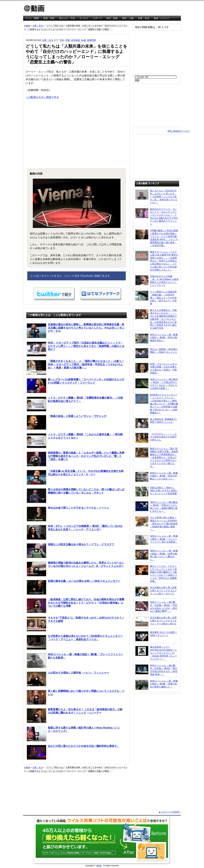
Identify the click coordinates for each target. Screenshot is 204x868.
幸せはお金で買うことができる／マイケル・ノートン (68, 514)
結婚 (84, 40)
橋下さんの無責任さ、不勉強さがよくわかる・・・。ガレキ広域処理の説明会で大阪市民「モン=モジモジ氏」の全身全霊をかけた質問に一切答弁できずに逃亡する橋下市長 (156, 319)
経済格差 (76, 40)
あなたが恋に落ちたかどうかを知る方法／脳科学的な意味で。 (73, 752)
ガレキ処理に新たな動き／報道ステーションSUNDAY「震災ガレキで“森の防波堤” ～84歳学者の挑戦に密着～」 (157, 523)
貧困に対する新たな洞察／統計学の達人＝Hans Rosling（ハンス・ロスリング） (73, 734)
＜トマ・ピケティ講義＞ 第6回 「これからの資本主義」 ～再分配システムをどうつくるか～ (75, 441)
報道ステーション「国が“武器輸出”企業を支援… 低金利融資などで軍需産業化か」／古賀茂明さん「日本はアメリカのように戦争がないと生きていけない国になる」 (157, 457)
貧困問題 (91, 40)
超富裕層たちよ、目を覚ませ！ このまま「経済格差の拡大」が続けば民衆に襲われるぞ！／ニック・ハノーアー (74, 716)
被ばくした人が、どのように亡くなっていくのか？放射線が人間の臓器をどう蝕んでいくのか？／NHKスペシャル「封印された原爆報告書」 (156, 574)
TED (62, 40)
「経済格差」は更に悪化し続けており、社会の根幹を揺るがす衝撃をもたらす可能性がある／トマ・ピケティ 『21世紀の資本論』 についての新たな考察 (75, 606)
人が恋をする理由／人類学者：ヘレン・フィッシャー (68, 679)
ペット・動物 (32, 18)
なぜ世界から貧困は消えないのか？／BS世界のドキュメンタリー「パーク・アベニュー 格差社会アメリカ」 (75, 642)
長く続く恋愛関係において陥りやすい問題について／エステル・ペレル (75, 697)
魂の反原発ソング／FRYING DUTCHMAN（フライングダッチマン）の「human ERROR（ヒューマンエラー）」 (156, 653)
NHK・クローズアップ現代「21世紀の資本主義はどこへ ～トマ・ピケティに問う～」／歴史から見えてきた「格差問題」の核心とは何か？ (75, 349)
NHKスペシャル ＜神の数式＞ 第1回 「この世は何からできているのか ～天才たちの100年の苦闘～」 (156, 384)
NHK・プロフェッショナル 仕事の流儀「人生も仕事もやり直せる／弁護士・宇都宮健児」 (156, 368)
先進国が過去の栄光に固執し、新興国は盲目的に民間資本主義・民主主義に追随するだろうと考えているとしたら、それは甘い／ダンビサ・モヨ (75, 331)
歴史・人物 (128, 18)
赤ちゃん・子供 (67, 18)
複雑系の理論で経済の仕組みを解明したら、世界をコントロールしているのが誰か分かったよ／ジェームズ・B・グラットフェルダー (75, 569)
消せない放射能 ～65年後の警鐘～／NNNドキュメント (156, 353)
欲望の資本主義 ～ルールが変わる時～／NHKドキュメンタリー (73, 587)
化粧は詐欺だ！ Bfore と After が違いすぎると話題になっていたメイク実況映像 (156, 492)
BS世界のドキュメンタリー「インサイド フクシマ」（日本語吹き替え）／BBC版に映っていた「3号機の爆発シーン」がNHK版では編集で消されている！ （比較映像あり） (156, 404)
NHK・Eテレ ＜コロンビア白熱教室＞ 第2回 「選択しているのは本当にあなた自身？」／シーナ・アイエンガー (74, 532)
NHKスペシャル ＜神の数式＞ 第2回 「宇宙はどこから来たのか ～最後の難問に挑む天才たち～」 (156, 507)
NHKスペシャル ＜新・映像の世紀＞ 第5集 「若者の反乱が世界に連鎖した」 (156, 685)
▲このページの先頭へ (170, 812)
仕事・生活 (144, 18)
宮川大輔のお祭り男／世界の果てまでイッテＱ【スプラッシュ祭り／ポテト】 (156, 591)
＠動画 (27, 26)
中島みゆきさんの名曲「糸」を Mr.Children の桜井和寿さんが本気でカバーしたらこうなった (157, 281)
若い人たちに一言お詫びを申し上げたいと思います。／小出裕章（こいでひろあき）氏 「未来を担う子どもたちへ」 (156, 197)
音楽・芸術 (49, 18)
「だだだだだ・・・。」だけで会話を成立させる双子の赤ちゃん (156, 438)
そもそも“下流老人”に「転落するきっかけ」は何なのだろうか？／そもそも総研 (75, 624)
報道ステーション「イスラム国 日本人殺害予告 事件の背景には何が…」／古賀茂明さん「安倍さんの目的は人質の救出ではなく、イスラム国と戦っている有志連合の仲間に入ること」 (156, 261)
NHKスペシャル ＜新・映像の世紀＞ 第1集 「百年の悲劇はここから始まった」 (156, 477)
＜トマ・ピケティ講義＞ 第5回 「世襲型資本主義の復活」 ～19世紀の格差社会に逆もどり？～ (75, 404)
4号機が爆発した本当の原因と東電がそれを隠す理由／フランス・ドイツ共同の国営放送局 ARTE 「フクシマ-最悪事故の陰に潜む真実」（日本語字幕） (157, 238)
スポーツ (97, 18)
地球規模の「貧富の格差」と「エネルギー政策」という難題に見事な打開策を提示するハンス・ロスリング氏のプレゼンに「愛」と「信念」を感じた (75, 459)
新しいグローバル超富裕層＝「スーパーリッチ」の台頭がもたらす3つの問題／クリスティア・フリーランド (75, 386)
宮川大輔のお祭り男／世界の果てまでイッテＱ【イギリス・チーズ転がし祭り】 (156, 622)
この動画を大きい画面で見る (42, 97)
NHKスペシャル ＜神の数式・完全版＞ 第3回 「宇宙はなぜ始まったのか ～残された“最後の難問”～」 (156, 607)
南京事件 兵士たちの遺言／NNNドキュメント (156, 636)
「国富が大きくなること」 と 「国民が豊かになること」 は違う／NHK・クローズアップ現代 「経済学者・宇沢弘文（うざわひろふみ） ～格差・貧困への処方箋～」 (75, 367)
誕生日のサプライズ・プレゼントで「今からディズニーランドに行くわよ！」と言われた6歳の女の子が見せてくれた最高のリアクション (156, 217)
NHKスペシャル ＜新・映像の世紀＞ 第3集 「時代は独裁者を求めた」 (156, 339)
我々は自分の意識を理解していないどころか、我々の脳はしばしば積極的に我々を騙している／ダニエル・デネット (75, 496)
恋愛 (68, 40)
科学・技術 (112, 18)
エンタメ (84, 18)
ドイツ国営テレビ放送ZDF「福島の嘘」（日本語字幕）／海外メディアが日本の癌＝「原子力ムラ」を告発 (156, 298)
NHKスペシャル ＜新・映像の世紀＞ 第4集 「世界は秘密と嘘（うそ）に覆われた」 (156, 555)
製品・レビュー (162, 18)
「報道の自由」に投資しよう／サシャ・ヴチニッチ (66, 422)
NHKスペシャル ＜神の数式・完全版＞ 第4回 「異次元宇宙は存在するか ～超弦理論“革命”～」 (156, 670)
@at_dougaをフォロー (179, 131)
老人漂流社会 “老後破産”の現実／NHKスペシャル (156, 423)
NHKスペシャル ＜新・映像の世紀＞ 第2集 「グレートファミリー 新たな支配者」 (75, 661)
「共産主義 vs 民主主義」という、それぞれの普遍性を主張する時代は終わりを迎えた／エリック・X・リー (75, 477)
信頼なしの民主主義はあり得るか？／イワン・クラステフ (70, 551)
